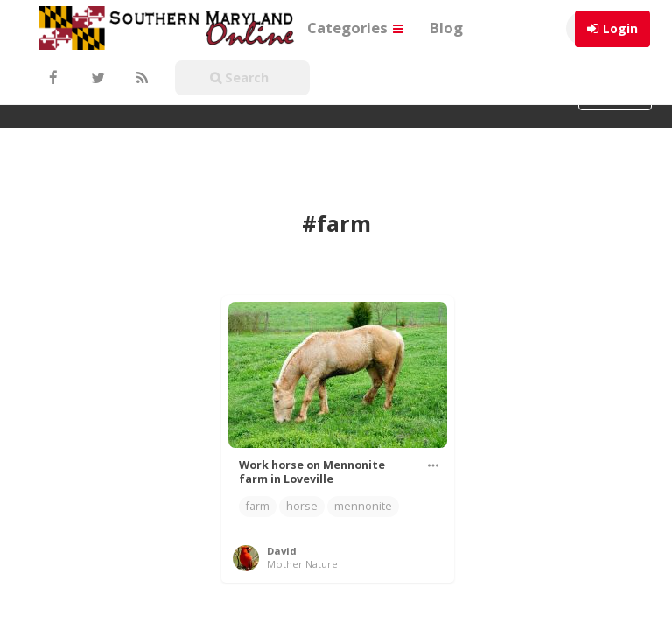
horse (302, 439)
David (282, 483)
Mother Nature (302, 497)
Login (620, 28)
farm (258, 439)
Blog (446, 28)
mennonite (363, 439)
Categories (355, 28)
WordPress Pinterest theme (336, 609)
